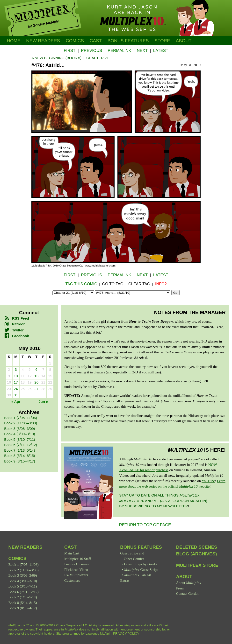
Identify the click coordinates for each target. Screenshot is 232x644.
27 (36, 389)
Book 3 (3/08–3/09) (20, 429)
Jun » (43, 402)
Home (14, 41)
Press (180, 588)
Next (142, 51)
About (184, 41)
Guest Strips (141, 570)
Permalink (119, 51)
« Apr (16, 402)
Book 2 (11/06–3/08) (21, 423)
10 (16, 376)
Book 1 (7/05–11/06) (21, 418)
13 (36, 376)
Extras (125, 581)
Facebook (17, 336)
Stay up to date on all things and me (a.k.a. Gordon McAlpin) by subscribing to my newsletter (163, 501)
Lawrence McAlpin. (99, 633)
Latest (161, 51)
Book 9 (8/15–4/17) (20, 461)
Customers (72, 581)
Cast (96, 41)
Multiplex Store (197, 565)
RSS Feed (17, 318)
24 (16, 389)
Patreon (15, 324)
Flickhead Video (76, 570)
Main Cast (72, 553)
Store (162, 41)
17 (16, 382)
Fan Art (138, 575)
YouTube (208, 481)
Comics (75, 41)
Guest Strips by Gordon (141, 564)
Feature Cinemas (76, 564)
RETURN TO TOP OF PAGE (145, 525)
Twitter (14, 330)
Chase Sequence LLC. (72, 625)
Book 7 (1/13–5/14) (20, 450)
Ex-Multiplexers (76, 575)
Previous (91, 51)
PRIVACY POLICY (126, 633)
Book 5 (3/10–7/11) (20, 439)
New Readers (43, 41)
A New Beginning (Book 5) (56, 58)
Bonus (128, 41)
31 (16, 395)
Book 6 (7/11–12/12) (21, 445)
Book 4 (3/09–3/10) (20, 434)
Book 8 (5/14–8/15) (20, 456)
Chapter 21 (98, 58)
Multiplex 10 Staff (78, 559)
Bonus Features (141, 547)
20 (36, 382)
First (70, 51)
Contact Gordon (188, 594)
